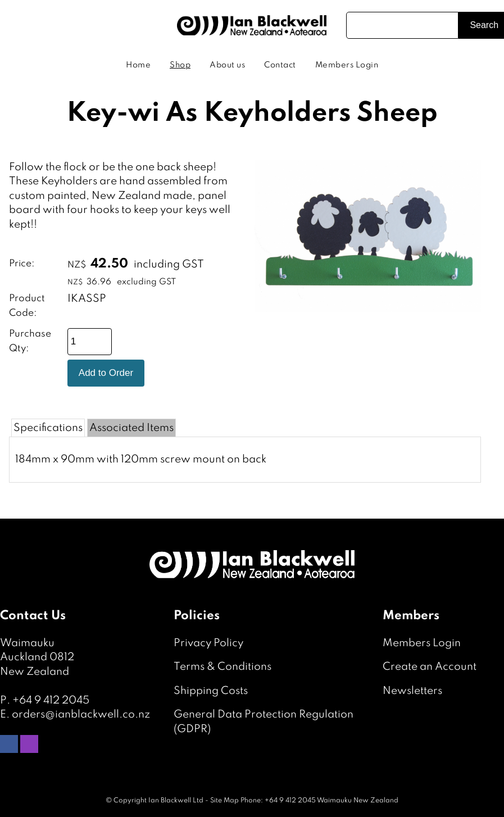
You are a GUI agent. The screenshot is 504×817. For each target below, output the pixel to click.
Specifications (48, 428)
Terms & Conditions (223, 667)
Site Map (224, 801)
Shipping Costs (211, 691)
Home (138, 65)
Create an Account (430, 667)
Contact (280, 65)
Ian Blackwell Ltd (176, 801)
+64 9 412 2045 (51, 700)
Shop (180, 65)
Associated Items (131, 428)
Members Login (347, 65)
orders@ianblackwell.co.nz (81, 714)
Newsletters (412, 691)
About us (227, 65)
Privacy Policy (208, 643)
